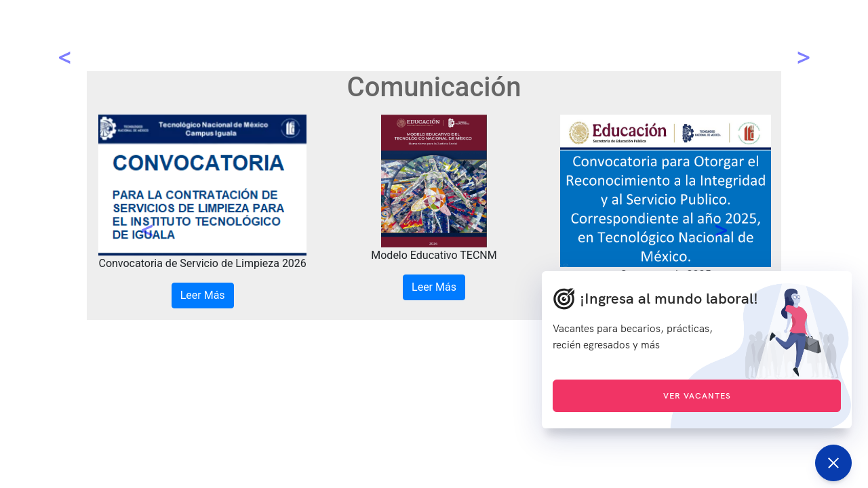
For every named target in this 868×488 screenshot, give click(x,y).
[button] (147, 217)
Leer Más (203, 295)
